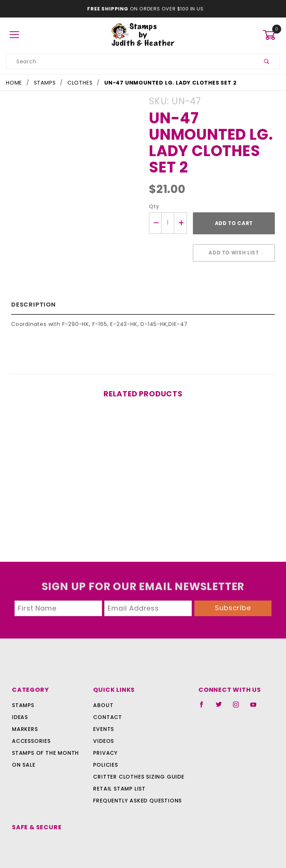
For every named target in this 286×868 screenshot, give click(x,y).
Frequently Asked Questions (136, 797)
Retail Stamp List (119, 785)
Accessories (31, 737)
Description (32, 301)
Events (104, 725)
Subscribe (233, 604)
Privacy (105, 749)
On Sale (23, 761)
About (102, 701)
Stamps (23, 701)
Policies (105, 761)
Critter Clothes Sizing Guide (136, 773)
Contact (106, 713)
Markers (25, 725)
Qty (153, 207)
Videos (103, 737)
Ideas (20, 713)
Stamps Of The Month (44, 749)
